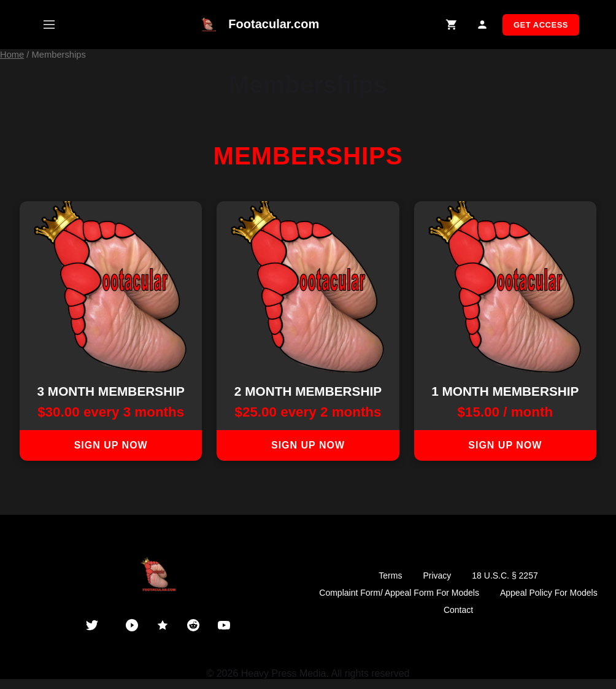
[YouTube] (224, 625)
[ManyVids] (163, 625)
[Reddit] (193, 625)
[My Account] (483, 25)
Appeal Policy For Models (549, 593)
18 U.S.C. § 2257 (505, 575)
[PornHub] (132, 625)
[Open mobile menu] (49, 25)
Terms (390, 575)
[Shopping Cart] (452, 25)
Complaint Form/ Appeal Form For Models (399, 593)
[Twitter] (92, 625)
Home (12, 55)
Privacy (437, 575)
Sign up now (111, 445)
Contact (458, 610)
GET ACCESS (541, 25)
